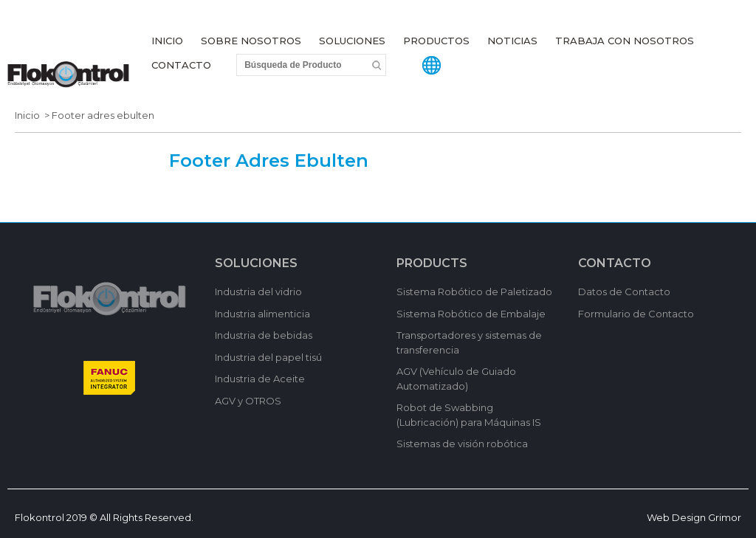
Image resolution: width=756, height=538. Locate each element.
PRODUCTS (432, 263)
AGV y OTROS (248, 401)
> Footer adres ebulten (97, 115)
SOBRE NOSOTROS (251, 41)
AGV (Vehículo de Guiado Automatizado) (456, 379)
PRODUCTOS (436, 41)
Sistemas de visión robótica (462, 444)
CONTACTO (181, 65)
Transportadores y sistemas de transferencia (469, 342)
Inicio (27, 115)
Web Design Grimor (694, 517)
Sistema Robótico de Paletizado (474, 292)
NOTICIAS (512, 41)
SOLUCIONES (352, 41)
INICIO (167, 41)
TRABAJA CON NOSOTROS (625, 41)
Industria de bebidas (264, 335)
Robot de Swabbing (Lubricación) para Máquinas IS (469, 415)
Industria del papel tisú (268, 357)
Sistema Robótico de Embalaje (471, 314)
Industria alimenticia (262, 314)
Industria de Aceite (260, 379)
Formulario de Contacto (636, 314)
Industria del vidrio (258, 292)
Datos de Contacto (624, 292)
